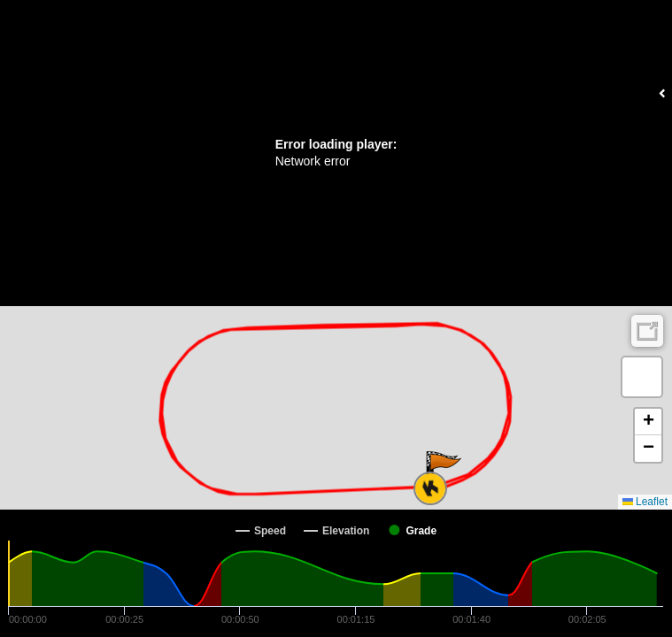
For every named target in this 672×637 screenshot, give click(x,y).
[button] (444, 472)
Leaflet (645, 502)
